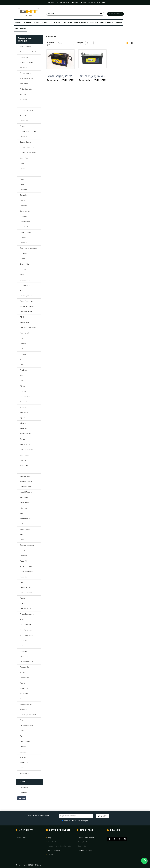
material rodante (81, 22)
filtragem (23, 354)
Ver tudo (22, 798)
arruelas (23, 94)
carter (22, 184)
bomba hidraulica (26, 110)
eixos (22, 275)
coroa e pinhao (26, 232)
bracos (22, 126)
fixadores (23, 370)
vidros (22, 768)
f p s (22, 317)
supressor (23, 710)
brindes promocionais (28, 131)
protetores (24, 641)
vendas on (24, 763)
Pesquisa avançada (84, 850)
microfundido (25, 497)
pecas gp (23, 577)
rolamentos (24, 678)
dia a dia (23, 253)
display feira (24, 264)
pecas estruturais (26, 572)
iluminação (94, 22)
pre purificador (25, 625)
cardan (22, 179)
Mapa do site (52, 842)
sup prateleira (25, 699)
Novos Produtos (53, 850)
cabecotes (24, 158)
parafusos (23, 556)
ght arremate (21, 29)
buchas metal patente (28, 153)
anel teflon (24, 84)
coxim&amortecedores (28, 248)
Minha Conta (21, 838)
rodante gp (24, 667)
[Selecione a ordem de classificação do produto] (65, 43)
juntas (22, 439)
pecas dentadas (26, 566)
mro (21, 535)
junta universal (25, 434)
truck (22, 731)
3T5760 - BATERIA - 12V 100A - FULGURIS (60, 77)
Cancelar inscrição (81, 821)
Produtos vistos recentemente (58, 846)
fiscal (22, 365)
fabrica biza (24, 322)
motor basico (25, 529)
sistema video (25, 694)
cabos (22, 163)
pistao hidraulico (26, 593)
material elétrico (107, 22)
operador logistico (27, 545)
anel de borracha (26, 78)
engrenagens (25, 285)
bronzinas (23, 137)
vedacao (23, 757)
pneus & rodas (25, 609)
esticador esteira (26, 312)
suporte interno (26, 704)
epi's (22, 291)
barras (22, 105)
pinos (22, 582)
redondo (23, 651)
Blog (49, 838)
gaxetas (23, 391)
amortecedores (26, 73)
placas (22, 598)
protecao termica (26, 635)
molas (22, 513)
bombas (119, 22)
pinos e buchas (26, 588)
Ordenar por (51, 44)
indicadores (24, 413)
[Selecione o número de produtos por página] (89, 43)
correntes (23, 243)
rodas (22, 672)
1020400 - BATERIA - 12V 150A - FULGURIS (90, 77)
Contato (50, 854)
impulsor (23, 407)
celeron (23, 200)
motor (22, 524)
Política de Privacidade (86, 838)
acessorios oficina (27, 62)
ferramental (24, 333)
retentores (24, 656)
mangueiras (24, 466)
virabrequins (24, 773)
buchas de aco (26, 142)
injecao (23, 418)
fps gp (22, 375)
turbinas (23, 747)
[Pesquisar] (75, 14)
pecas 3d (23, 561)
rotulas (23, 683)
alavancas (23, 68)
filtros (36, 22)
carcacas (23, 174)
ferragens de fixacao (28, 328)
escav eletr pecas (26, 301)
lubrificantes (25, 460)
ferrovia (23, 344)
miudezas (23, 508)
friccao (22, 386)
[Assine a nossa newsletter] (76, 816)
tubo (22, 736)
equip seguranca (26, 296)
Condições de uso (84, 842)
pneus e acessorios (27, 614)
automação (67, 22)
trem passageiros (26, 725)
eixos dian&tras (26, 280)
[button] (23, 23)
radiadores (24, 646)
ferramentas (25, 338)
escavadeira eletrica (27, 306)
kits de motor (55, 22)
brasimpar (24, 793)
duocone (23, 269)
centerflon (24, 787)
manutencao (25, 471)
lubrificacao (24, 455)
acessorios (24, 57)
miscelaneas (24, 503)
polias (22, 619)
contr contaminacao (27, 227)
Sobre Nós (81, 846)
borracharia (24, 121)
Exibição (80, 43)
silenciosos (24, 688)
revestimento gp (26, 662)
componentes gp (26, 216)
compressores (25, 222)
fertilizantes (24, 349)
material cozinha (26, 481)
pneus (22, 603)
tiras (21, 720)
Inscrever (67, 821)
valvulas (23, 752)
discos (22, 259)
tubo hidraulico (25, 741)
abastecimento (26, 47)
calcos (22, 169)
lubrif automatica (26, 450)
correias (44, 22)
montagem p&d (26, 519)
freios (22, 381)
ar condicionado (26, 89)
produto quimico (26, 630)
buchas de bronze (27, 147)
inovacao (23, 428)
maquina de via (26, 476)
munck (22, 540)
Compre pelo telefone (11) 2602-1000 (93, 2)
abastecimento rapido (28, 52)
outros (22, 550)
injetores (23, 423)
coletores (23, 206)
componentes (25, 211)
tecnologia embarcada (28, 715)
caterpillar (23, 195)
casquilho (23, 190)
